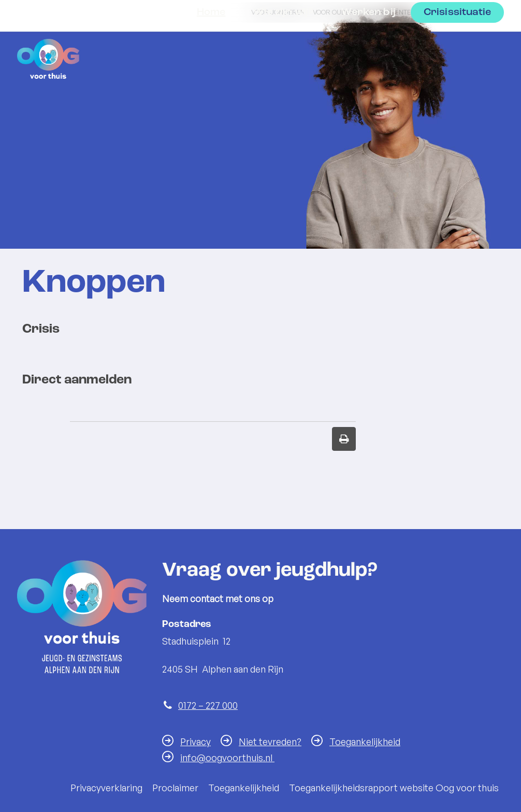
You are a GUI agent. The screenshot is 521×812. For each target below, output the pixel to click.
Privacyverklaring (106, 788)
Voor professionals (459, 12)
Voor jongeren (278, 12)
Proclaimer (175, 788)
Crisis (41, 329)
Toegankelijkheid (365, 742)
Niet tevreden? (270, 742)
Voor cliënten (391, 12)
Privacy (196, 742)
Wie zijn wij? (283, 56)
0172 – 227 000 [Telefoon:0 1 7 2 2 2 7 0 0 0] (208, 705)
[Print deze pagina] (344, 439)
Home (211, 56)
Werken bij (368, 56)
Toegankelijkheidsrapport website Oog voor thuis (394, 788)
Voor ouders (336, 12)
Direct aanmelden (77, 380)
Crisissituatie (457, 56)
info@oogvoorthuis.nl (227, 758)
